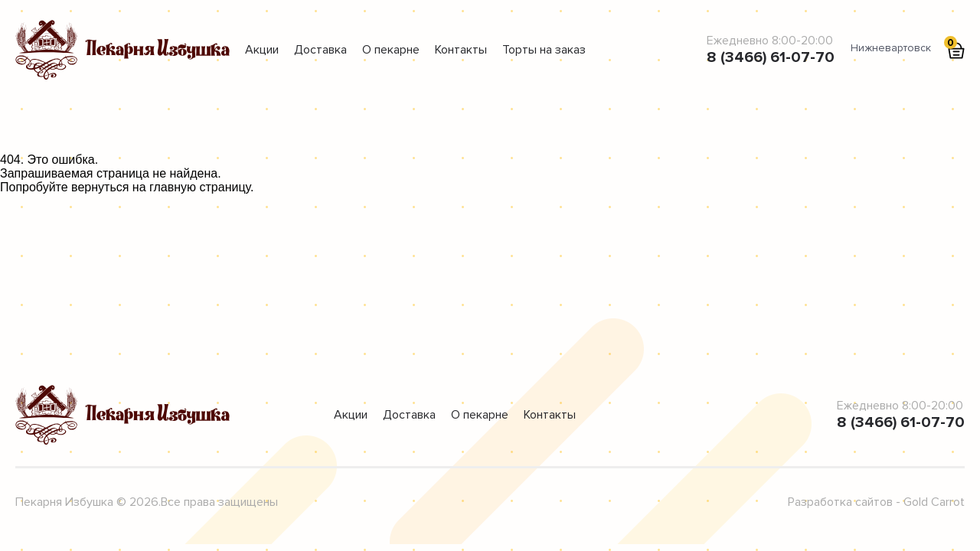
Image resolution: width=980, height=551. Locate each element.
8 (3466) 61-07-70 (771, 57)
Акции (262, 50)
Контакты (461, 50)
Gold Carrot (934, 502)
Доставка (320, 50)
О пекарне (391, 50)
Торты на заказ (544, 50)
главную (173, 187)
